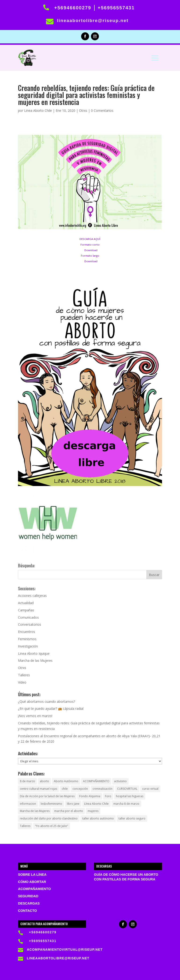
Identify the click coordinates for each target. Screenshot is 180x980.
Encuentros (27, 632)
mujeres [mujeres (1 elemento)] (93, 811)
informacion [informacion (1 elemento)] (28, 804)
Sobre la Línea (32, 875)
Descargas (29, 903)
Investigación (28, 646)
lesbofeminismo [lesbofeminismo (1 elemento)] (51, 804)
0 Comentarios (102, 110)
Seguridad (28, 896)
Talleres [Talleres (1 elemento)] (25, 826)
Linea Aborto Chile (38, 110)
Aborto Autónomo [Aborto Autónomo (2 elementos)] (66, 781)
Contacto (27, 911)
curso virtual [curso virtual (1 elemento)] (150, 789)
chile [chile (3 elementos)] (65, 789)
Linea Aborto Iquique (34, 653)
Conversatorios (30, 624)
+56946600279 (73, 8)
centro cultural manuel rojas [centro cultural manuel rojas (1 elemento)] (38, 789)
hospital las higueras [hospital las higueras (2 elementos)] (130, 796)
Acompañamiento (34, 889)
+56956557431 (116, 8)
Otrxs (83, 110)
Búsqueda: (26, 565)
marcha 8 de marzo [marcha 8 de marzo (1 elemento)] (126, 804)
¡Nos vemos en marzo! (35, 716)
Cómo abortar (32, 882)
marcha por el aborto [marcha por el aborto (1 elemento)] (69, 811)
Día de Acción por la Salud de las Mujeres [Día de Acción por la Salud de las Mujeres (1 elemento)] (47, 796)
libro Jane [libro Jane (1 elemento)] (73, 804)
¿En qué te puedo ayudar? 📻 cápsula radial (51, 709)
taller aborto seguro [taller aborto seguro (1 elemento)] (132, 818)
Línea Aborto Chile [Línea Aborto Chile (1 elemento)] (96, 804)
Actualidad (26, 603)
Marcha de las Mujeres (35, 660)
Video (22, 682)
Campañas (26, 610)
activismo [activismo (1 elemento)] (120, 781)
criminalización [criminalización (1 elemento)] (103, 789)
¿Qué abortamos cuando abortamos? (47, 701)
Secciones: (27, 588)
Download (91, 250)
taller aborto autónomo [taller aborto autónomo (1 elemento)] (98, 818)
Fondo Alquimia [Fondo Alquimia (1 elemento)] (90, 796)
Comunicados (28, 617)
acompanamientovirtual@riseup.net (65, 950)
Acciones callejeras (32, 596)
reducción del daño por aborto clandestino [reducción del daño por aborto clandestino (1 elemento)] (49, 818)
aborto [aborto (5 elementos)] (44, 781)
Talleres (24, 675)
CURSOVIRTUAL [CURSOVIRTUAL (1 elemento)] (127, 789)
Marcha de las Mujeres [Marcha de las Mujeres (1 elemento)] (35, 811)
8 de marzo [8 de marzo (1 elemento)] (27, 781)
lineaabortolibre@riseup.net (93, 21)
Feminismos (27, 639)
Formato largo (90, 256)
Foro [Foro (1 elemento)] (108, 796)
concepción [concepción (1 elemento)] (80, 789)
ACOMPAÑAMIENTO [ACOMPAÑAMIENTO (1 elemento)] (96, 781)
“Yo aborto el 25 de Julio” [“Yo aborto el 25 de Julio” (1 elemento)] (52, 826)
